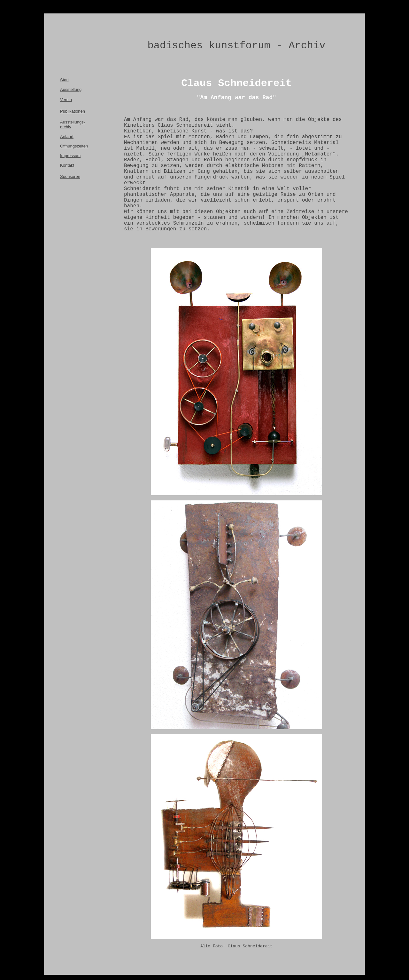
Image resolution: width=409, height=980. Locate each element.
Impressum (70, 156)
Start (64, 80)
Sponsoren (70, 176)
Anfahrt (67, 136)
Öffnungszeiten (74, 146)
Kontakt (67, 165)
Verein (66, 100)
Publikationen (73, 111)
